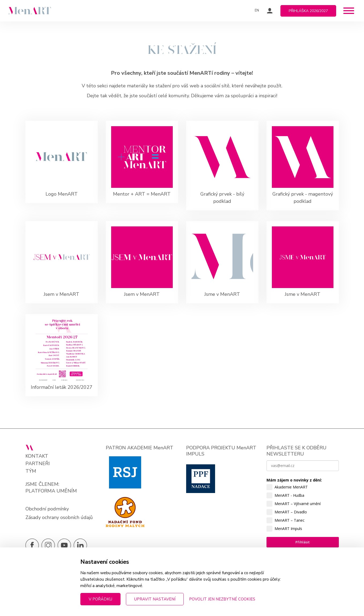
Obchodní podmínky (47, 509)
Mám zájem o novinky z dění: (294, 480)
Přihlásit (303, 542)
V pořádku (100, 599)
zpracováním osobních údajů (293, 588)
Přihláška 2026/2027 (308, 11)
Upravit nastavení (155, 599)
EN (257, 10)
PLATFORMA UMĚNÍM (51, 491)
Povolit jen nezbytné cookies (222, 599)
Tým (31, 471)
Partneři (38, 464)
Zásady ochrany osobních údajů (59, 517)
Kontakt (37, 456)
